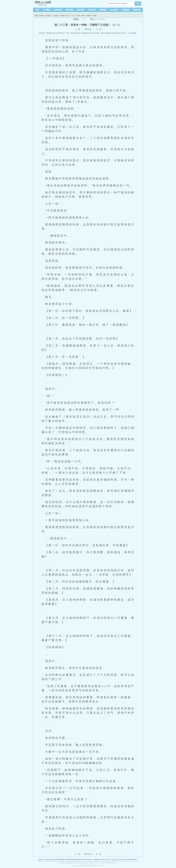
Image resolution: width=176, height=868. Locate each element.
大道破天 (48, 860)
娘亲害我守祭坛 (86, 33)
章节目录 (88, 29)
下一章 (99, 29)
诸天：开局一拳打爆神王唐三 (71, 33)
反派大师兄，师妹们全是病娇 (101, 33)
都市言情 (69, 10)
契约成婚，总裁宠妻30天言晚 (95, 860)
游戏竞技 (103, 10)
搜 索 (138, 3)
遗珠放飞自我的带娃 (127, 860)
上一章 (77, 29)
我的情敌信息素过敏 (58, 860)
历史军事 (81, 10)
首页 (37, 10)
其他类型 (126, 10)
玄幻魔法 (47, 10)
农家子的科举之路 (117, 33)
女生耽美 (114, 10)
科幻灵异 (92, 10)
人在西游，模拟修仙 (59, 16)
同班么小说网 (39, 16)
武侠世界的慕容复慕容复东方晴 (75, 860)
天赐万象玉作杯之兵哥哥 (53, 33)
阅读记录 (137, 10)
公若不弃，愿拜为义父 (113, 860)
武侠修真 (58, 10)
